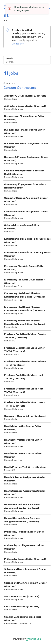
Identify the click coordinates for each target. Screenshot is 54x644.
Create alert (18, 44)
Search (9, 58)
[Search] (27, 62)
